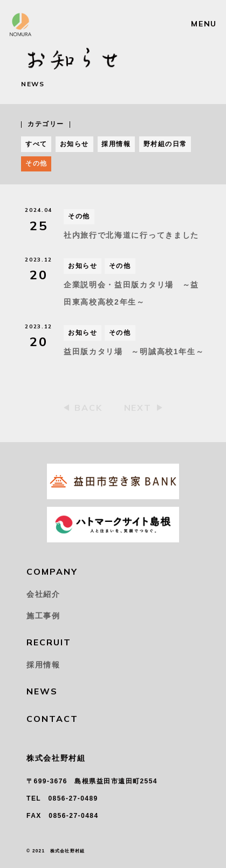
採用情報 (116, 144)
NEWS (42, 691)
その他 (36, 163)
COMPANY (52, 571)
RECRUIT (49, 642)
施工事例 (43, 616)
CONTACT (52, 719)
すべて (36, 144)
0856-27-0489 (73, 798)
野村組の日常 (165, 144)
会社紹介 (43, 594)
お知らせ (74, 144)
